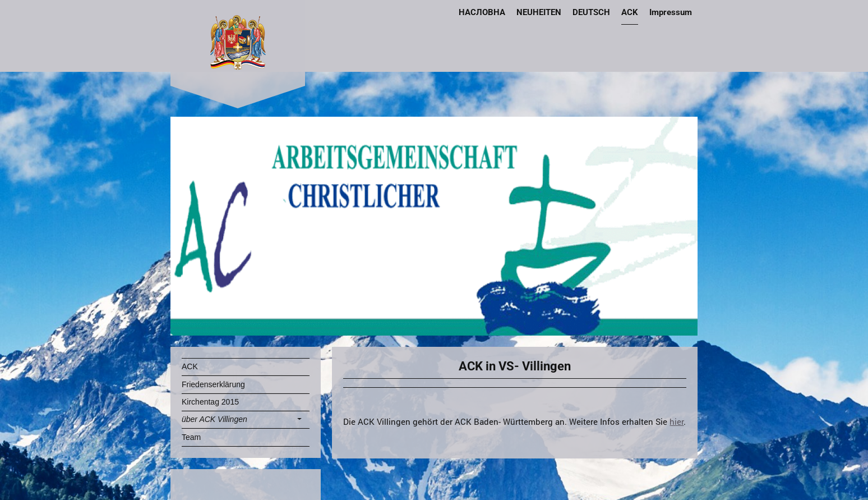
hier (677, 421)
